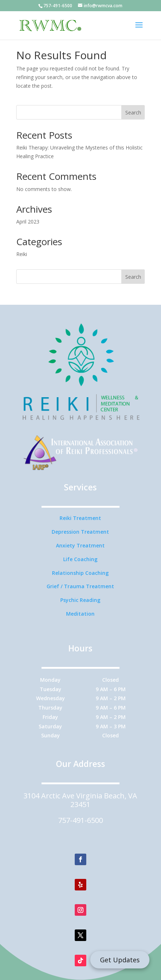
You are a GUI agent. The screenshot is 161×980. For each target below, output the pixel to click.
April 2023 (28, 222)
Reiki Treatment (80, 518)
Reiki (22, 254)
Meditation (80, 614)
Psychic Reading (80, 600)
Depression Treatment (80, 532)
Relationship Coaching (80, 573)
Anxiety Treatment (80, 545)
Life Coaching (80, 559)
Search (133, 112)
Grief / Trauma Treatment (80, 586)
